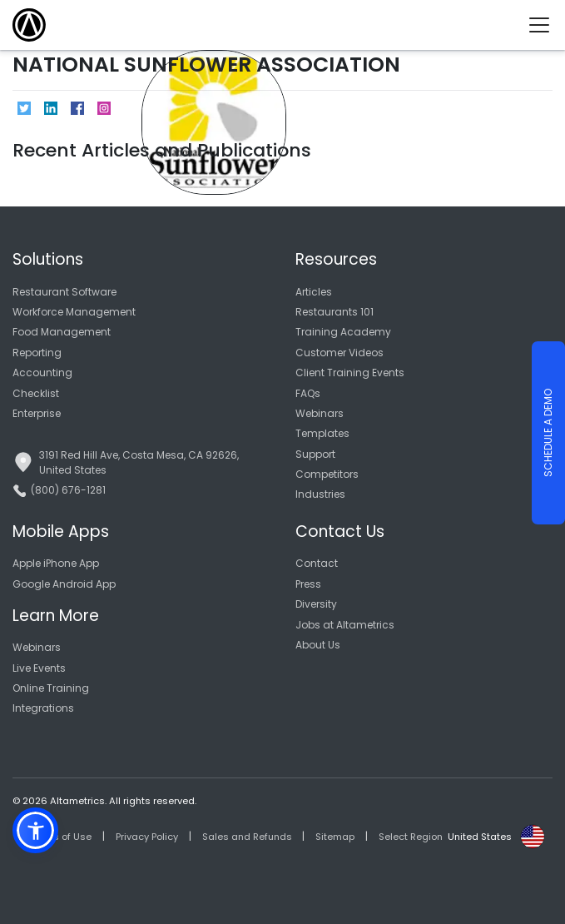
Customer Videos (339, 353)
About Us (318, 645)
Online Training (51, 688)
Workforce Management (74, 312)
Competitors (327, 474)
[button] (35, 830)
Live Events (39, 668)
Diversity (316, 604)
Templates (322, 433)
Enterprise (37, 413)
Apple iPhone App (56, 563)
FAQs (308, 393)
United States (480, 837)
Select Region (411, 837)
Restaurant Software (64, 292)
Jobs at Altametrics (345, 625)
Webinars (320, 413)
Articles (314, 292)
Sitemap (335, 837)
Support (315, 454)
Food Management (62, 332)
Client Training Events (350, 373)
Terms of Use (61, 837)
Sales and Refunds (247, 837)
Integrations (43, 708)
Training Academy (343, 332)
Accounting (42, 373)
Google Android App (64, 584)
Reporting (37, 353)
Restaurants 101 (335, 312)
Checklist (36, 393)
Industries (320, 494)
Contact (317, 563)
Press (308, 584)
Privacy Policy (147, 837)
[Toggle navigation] (545, 25)
